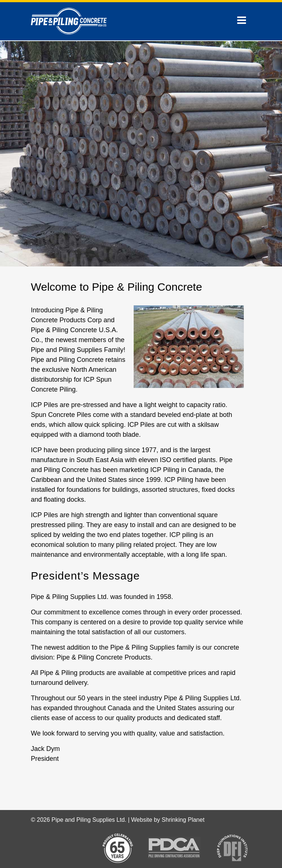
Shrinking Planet (183, 820)
